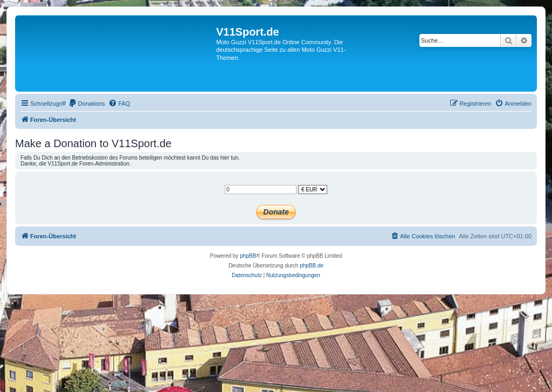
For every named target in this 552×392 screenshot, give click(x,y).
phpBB (248, 256)
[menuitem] (87, 104)
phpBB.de (312, 266)
